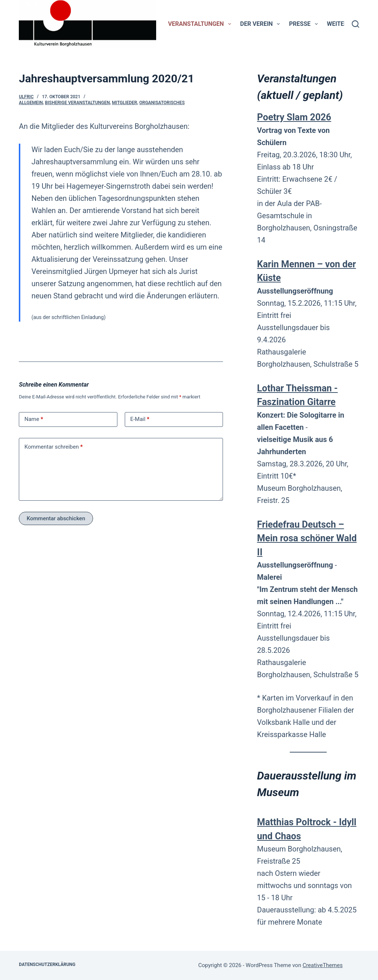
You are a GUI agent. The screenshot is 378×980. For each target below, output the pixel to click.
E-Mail (140, 419)
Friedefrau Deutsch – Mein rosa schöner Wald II (307, 538)
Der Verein (262, 24)
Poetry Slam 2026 (294, 117)
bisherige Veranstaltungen (78, 103)
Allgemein (31, 103)
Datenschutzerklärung (47, 964)
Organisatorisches (162, 103)
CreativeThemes (323, 965)
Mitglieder (124, 103)
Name (34, 419)
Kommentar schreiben (54, 447)
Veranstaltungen (201, 24)
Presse (305, 24)
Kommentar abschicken (56, 518)
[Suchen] (355, 24)
